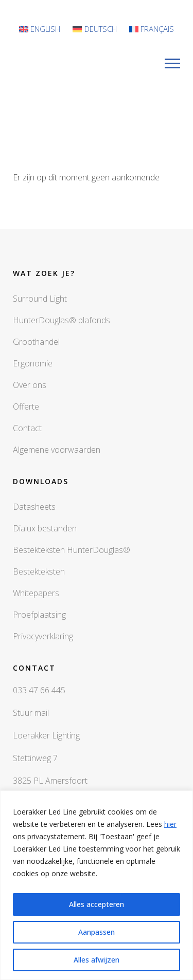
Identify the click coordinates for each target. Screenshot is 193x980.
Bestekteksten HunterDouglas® (72, 550)
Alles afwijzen (97, 960)
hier (170, 824)
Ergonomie (33, 363)
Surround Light (40, 299)
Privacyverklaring (43, 636)
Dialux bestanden (45, 528)
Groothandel (36, 342)
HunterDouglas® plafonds (62, 320)
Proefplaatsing (39, 615)
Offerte (26, 406)
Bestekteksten (39, 571)
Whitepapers (36, 593)
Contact (27, 428)
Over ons (30, 385)
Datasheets (34, 507)
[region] (97, 885)
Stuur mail (31, 713)
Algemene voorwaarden (57, 450)
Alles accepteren (97, 904)
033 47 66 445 (39, 690)
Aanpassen (97, 932)
